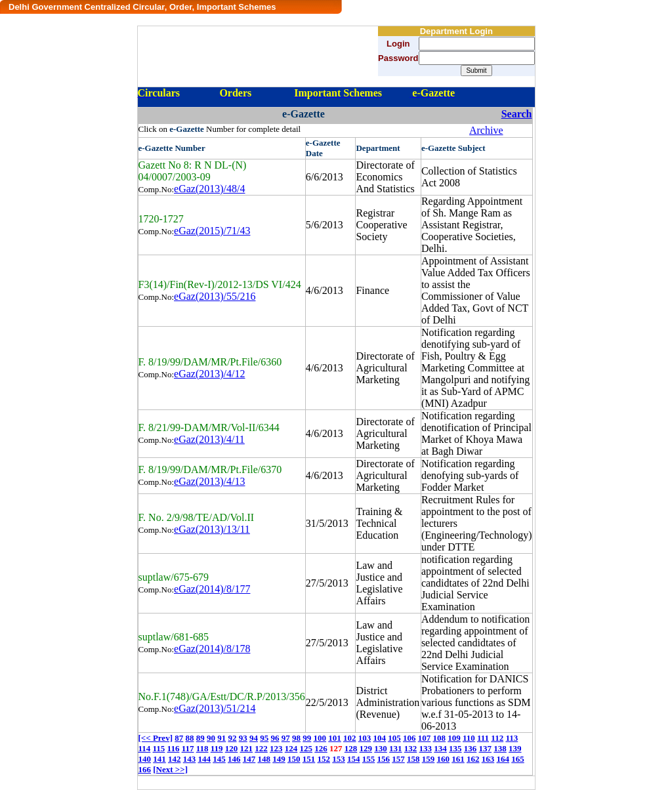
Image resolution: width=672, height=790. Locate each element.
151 (309, 759)
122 (261, 748)
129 (366, 748)
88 (189, 738)
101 (335, 738)
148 (264, 759)
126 (321, 748)
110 (469, 738)
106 (409, 738)
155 (369, 759)
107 (425, 738)
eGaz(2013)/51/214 (215, 708)
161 (458, 759)
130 (381, 748)
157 (398, 759)
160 (444, 759)
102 (350, 738)
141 (159, 759)
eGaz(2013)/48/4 (209, 189)
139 (515, 748)
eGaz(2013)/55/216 (215, 296)
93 (243, 738)
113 (512, 738)
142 (175, 759)
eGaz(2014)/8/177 (212, 589)
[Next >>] (170, 769)
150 (294, 759)
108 (439, 738)
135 (455, 748)
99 (307, 738)
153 (339, 759)
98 (296, 738)
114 (145, 748)
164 (503, 759)
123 (276, 748)
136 (471, 748)
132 (411, 748)
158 (413, 759)
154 (354, 759)
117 (188, 748)
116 (174, 748)
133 (426, 748)
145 (219, 759)
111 (483, 738)
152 (324, 759)
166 (145, 769)
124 (291, 748)
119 (217, 748)
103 (365, 738)
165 (518, 759)
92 (232, 738)
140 (145, 759)
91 (221, 738)
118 (202, 748)
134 (440, 748)
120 (232, 748)
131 (396, 748)
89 (200, 738)
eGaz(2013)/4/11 (209, 439)
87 (179, 738)
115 (159, 748)
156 (384, 759)
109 (454, 738)
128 (351, 748)
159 (429, 759)
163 (488, 759)
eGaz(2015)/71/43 (212, 231)
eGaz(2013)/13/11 (212, 529)
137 (486, 748)
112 (497, 738)
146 (234, 759)
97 (286, 738)
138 (500, 748)
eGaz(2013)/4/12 (209, 374)
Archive (486, 130)
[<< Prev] (156, 738)
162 (473, 759)
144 (205, 759)
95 (264, 738)
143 (190, 759)
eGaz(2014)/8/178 (212, 649)
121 (247, 748)
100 (320, 738)
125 (306, 748)
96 (275, 738)
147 (249, 759)
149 (279, 759)
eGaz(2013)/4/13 (209, 481)
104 (379, 738)
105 (394, 738)
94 (254, 738)
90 (211, 738)
